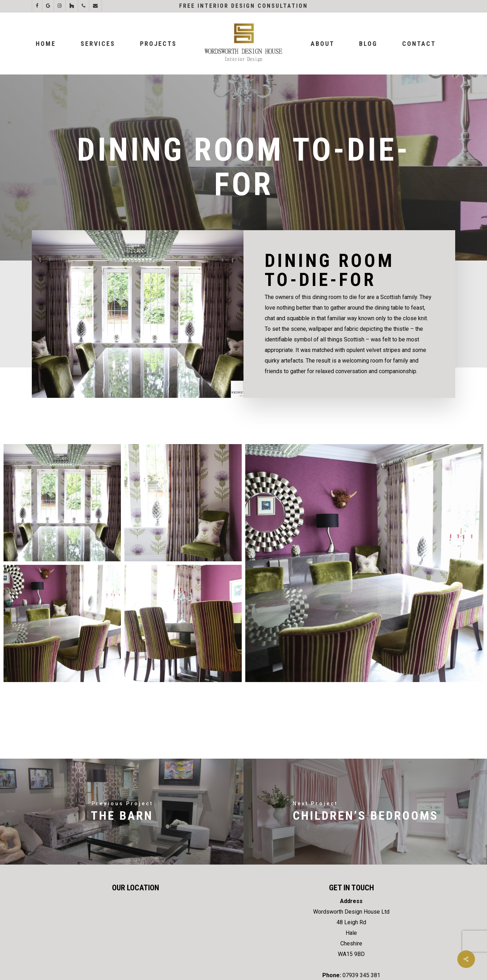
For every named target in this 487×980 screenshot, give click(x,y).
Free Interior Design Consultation (243, 6)
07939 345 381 (361, 975)
